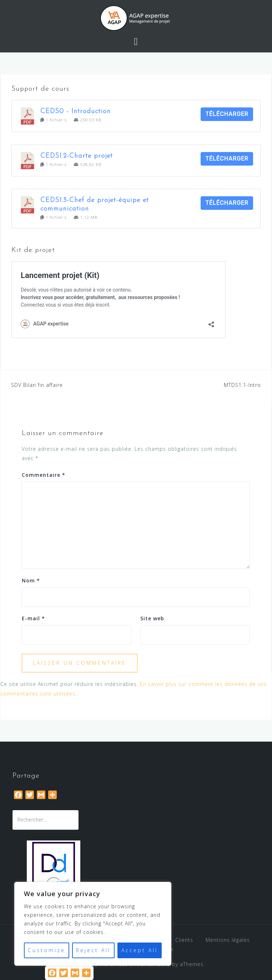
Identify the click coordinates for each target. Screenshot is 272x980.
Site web (152, 618)
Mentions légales (228, 940)
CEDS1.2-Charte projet (77, 156)
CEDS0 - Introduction (75, 112)
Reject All (93, 950)
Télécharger (227, 114)
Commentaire (44, 475)
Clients (184, 940)
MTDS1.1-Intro (242, 385)
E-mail (33, 618)
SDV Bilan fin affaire (37, 385)
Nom (31, 580)
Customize (47, 950)
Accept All (140, 950)
